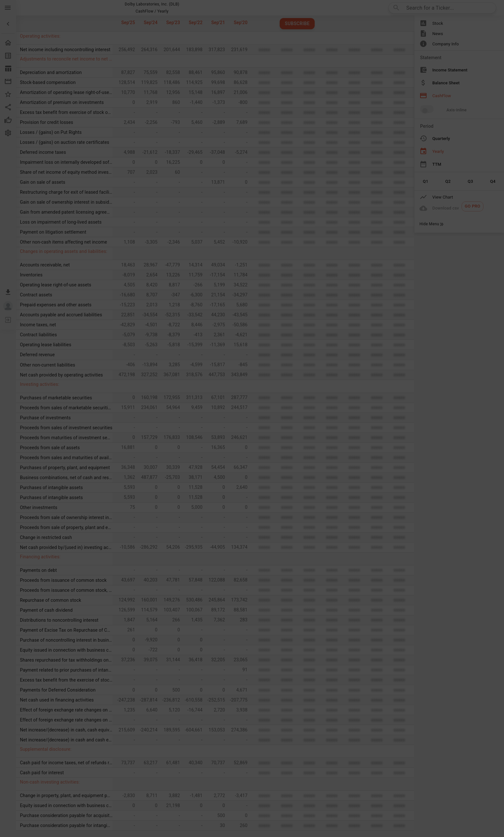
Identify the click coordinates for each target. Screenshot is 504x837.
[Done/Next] (365, 774)
